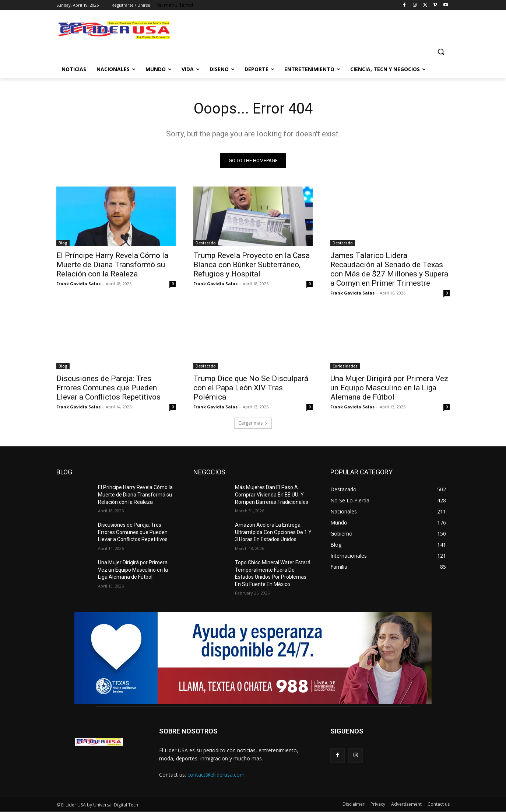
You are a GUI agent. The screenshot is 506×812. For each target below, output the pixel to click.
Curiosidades (345, 366)
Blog (63, 243)
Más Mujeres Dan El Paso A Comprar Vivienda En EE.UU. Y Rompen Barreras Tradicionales (272, 494)
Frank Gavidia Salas (78, 284)
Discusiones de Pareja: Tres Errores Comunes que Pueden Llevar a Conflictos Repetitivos (108, 388)
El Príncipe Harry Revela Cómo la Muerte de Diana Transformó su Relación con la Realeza (112, 265)
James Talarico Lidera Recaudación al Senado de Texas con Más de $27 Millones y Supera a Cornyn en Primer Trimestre (389, 269)
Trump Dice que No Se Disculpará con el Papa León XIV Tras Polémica (251, 388)
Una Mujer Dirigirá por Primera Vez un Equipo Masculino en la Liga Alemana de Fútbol (389, 388)
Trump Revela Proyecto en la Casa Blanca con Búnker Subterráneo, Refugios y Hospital (252, 265)
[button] (441, 52)
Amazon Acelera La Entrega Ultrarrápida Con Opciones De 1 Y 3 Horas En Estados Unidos (273, 532)
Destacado (206, 243)
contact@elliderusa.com (216, 775)
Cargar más (253, 423)
